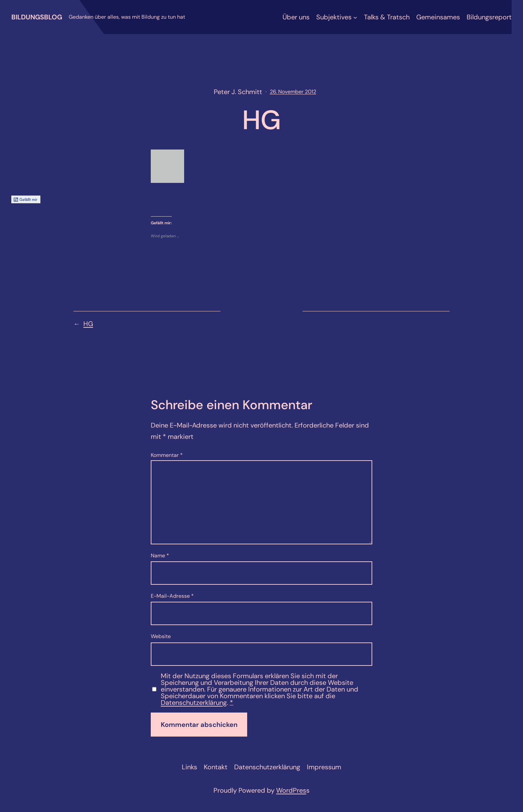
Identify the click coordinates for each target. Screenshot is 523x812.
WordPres (291, 790)
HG (88, 324)
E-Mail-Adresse (172, 596)
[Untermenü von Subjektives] (355, 17)
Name (160, 556)
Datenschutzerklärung (194, 703)
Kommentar (167, 455)
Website (161, 636)
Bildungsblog (37, 17)
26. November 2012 (293, 92)
